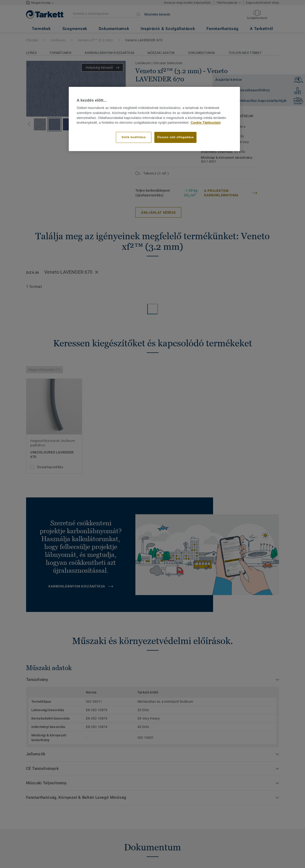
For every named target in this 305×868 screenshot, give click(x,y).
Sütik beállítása (134, 137)
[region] (154, 119)
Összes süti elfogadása (175, 137)
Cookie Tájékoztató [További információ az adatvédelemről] (206, 123)
